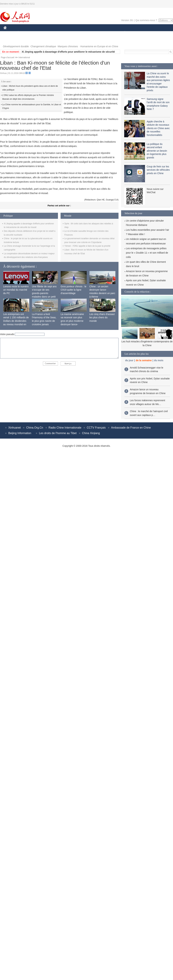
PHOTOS (11, 40)
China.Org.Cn (35, 428)
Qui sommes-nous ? (146, 20)
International (24, 57)
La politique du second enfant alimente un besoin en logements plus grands (157, 151)
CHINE (9, 33)
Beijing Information (20, 433)
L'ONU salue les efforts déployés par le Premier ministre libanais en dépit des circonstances (28, 97)
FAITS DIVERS (104, 33)
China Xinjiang (91, 433)
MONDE (40, 33)
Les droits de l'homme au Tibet (58, 433)
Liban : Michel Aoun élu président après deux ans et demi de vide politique (30, 88)
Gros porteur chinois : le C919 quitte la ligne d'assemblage (74, 290)
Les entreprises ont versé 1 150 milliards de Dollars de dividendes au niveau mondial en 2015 (16, 321)
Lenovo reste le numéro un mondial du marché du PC (16, 290)
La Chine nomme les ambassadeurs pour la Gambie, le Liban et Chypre (32, 106)
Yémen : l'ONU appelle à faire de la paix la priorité (87, 246)
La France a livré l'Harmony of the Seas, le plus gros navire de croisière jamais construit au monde (44, 321)
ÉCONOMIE (24, 33)
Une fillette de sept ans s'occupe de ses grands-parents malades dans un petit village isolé (44, 293)
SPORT (137, 33)
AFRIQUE (55, 33)
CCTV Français (96, 428)
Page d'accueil (8, 57)
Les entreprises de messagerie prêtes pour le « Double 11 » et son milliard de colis (147, 253)
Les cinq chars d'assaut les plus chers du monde (102, 318)
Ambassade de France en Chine (131, 428)
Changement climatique (43, 46)
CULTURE (85, 33)
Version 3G (127, 20)
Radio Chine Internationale (65, 428)
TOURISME (152, 33)
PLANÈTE (123, 33)
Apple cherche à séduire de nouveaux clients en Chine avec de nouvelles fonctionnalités (158, 128)
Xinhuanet (15, 428)
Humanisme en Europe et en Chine (99, 46)
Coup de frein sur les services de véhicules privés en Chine (158, 170)
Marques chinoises (68, 46)
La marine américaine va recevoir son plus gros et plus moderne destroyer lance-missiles (72, 321)
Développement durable (16, 46)
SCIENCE (70, 33)
